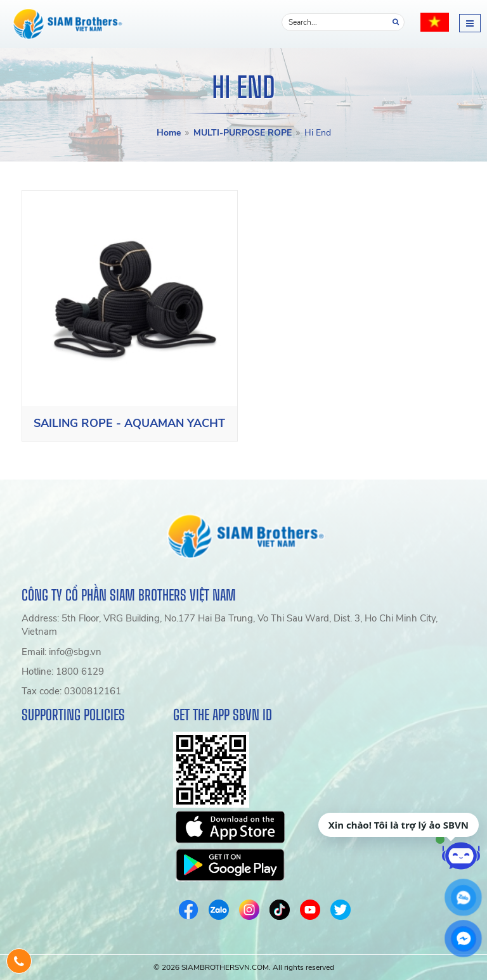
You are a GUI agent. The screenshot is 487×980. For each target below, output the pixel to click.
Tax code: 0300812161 (71, 691)
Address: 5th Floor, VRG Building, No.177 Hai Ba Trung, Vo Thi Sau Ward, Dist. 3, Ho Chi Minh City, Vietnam (230, 625)
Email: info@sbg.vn (62, 652)
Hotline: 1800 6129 (63, 671)
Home (169, 133)
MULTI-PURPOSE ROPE (243, 133)
